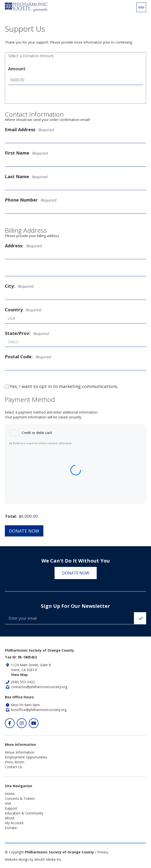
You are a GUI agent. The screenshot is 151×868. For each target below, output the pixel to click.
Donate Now (24, 531)
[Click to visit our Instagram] (22, 723)
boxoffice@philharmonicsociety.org (39, 710)
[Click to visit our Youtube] (34, 723)
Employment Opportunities (26, 757)
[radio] (31, 433)
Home (10, 794)
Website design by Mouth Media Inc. (33, 859)
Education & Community (24, 813)
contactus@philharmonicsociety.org (39, 687)
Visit (8, 803)
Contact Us (14, 767)
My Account (14, 823)
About (10, 818)
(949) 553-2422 (23, 682)
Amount (17, 69)
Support (11, 808)
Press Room (15, 762)
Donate (11, 828)
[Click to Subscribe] (140, 618)
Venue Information (20, 752)
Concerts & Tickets (20, 799)
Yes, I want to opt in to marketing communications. (61, 387)
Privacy (103, 852)
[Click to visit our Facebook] (10, 723)
